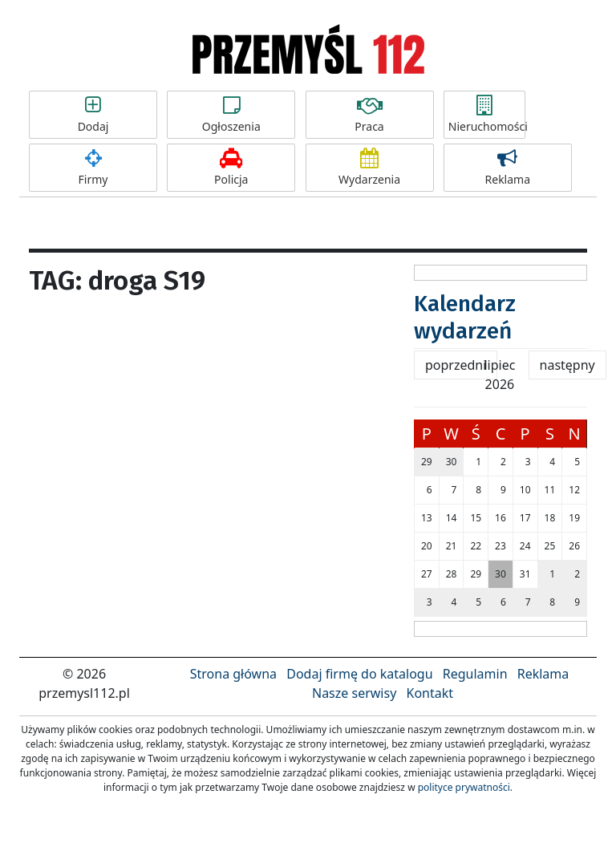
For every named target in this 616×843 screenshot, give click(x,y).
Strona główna (233, 674)
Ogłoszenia (231, 115)
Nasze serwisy (354, 693)
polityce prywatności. (465, 787)
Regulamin (475, 674)
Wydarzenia (370, 168)
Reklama (508, 168)
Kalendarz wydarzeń (465, 317)
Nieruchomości (487, 115)
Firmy (93, 168)
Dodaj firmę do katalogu (359, 674)
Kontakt (430, 693)
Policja (231, 168)
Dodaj (93, 115)
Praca (370, 115)
